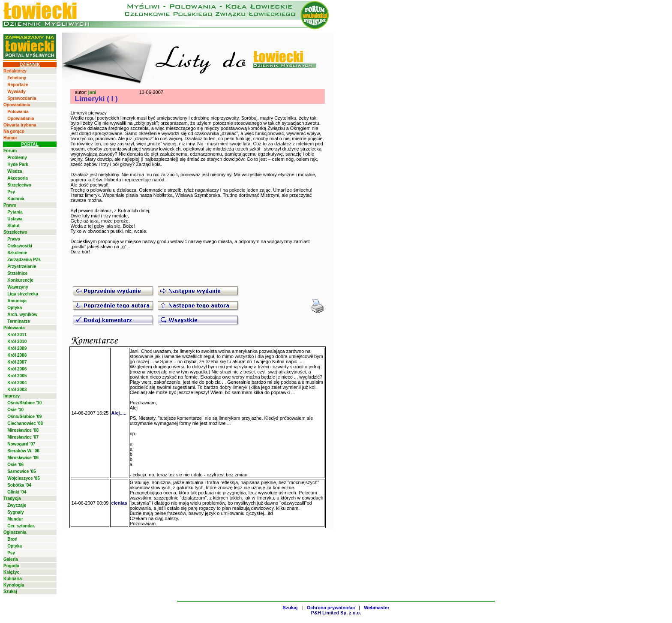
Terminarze (19, 321)
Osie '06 (15, 465)
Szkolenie (17, 253)
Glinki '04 (17, 492)
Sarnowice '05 (21, 471)
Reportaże (18, 85)
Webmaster (376, 608)
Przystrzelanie (22, 266)
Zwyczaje (17, 505)
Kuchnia (16, 199)
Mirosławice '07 (23, 437)
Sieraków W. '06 (23, 451)
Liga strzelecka (23, 294)
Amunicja (17, 301)
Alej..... (118, 413)
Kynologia (14, 585)
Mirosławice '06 (23, 458)
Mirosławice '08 (23, 430)
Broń (12, 539)
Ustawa (15, 219)
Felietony (17, 78)
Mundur (15, 519)
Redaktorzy (15, 71)
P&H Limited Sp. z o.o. (336, 613)
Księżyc (11, 572)
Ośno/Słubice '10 (24, 403)
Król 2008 (17, 355)
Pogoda (11, 566)
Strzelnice (17, 273)
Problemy (17, 158)
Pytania (15, 212)
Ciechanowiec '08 (25, 423)
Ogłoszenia (15, 532)
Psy (11, 192)
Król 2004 (17, 383)
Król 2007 (17, 362)
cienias (119, 503)
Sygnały (15, 512)
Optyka (15, 308)
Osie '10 (15, 410)
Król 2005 (17, 376)
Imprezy (12, 396)
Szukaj (10, 591)
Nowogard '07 (21, 444)
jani (92, 92)
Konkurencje (20, 280)
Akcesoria (18, 178)
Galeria (11, 559)
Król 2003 (17, 390)
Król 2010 (17, 342)
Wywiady (16, 92)
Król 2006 (17, 369)
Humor (10, 138)
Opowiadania (17, 105)
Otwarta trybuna (20, 125)
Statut (13, 226)
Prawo (10, 205)
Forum (10, 151)
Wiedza (15, 171)
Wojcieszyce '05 (24, 478)
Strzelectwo (19, 185)
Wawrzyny (18, 287)
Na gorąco (14, 131)
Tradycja (12, 498)
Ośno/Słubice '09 (24, 417)
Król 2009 (17, 348)
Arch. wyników (22, 315)
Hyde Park (18, 164)
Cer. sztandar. (21, 526)
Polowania (18, 112)
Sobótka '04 (19, 485)
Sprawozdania (22, 98)
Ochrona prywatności (331, 608)
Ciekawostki (20, 246)
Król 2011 (17, 335)
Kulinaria (13, 579)
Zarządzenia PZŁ (24, 260)
